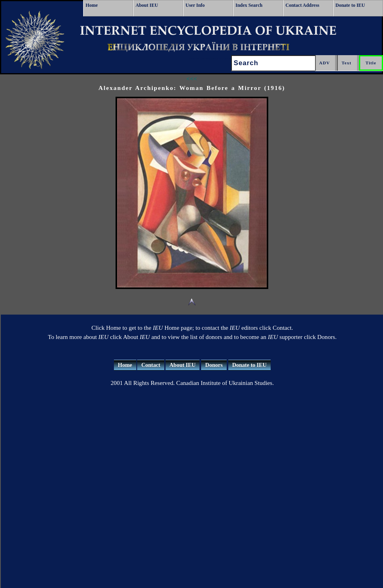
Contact (151, 365)
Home (92, 5)
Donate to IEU (350, 5)
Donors (214, 365)
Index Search (249, 5)
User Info (195, 5)
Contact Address (302, 5)
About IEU (147, 5)
